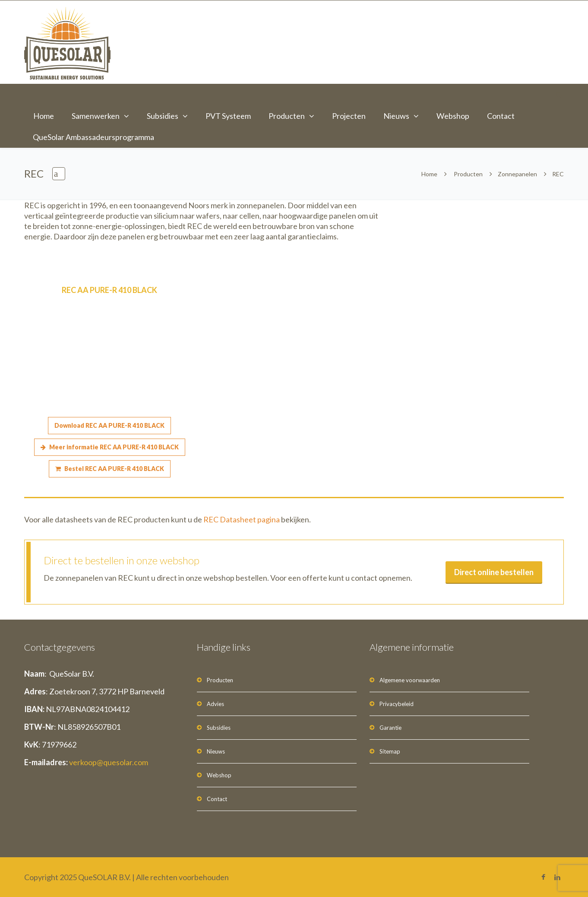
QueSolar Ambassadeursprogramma (93, 137)
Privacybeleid (397, 704)
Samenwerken (96, 116)
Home (44, 116)
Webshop (453, 116)
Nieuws (396, 116)
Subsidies (163, 116)
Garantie (390, 728)
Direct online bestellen (494, 572)
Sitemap (390, 751)
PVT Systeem (228, 116)
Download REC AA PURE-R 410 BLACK (109, 425)
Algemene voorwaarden (410, 680)
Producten (287, 116)
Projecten (349, 116)
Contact (501, 116)
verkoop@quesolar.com (109, 762)
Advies (215, 704)
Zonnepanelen (517, 174)
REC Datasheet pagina (242, 519)
